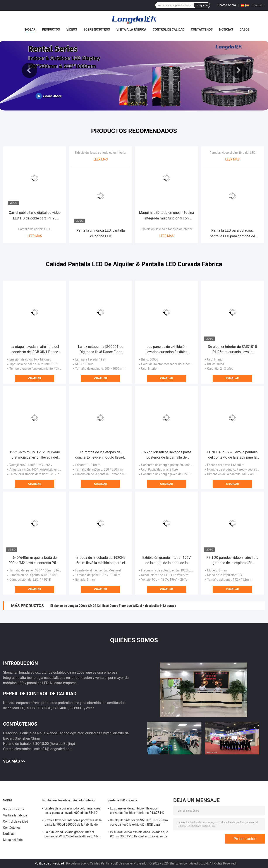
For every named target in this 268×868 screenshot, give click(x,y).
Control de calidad (169, 29)
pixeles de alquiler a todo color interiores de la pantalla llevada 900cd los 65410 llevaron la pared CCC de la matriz (72, 811)
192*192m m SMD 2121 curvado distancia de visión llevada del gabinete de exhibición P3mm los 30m (35, 455)
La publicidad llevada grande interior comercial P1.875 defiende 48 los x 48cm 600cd (73, 835)
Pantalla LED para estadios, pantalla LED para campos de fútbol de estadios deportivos (232, 234)
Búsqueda (202, 5)
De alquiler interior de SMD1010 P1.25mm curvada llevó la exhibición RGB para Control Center (233, 350)
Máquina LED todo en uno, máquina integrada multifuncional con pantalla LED (167, 216)
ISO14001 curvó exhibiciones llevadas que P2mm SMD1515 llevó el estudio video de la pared (139, 835)
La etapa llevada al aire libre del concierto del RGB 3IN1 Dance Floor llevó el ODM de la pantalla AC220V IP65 (35, 350)
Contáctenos (202, 29)
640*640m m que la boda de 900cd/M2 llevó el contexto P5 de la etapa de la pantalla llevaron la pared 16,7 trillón (35, 561)
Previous (29, 70)
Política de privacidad (49, 863)
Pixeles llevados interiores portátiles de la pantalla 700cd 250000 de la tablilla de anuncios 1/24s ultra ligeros (73, 823)
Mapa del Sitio (13, 840)
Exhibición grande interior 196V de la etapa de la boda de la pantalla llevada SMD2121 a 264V (167, 561)
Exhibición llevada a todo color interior (101, 153)
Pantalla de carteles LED (35, 229)
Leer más (35, 236)
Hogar (30, 29)
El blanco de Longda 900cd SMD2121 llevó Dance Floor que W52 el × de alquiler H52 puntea (113, 606)
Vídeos (72, 29)
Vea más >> (14, 761)
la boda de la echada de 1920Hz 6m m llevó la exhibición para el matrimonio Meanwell (100, 561)
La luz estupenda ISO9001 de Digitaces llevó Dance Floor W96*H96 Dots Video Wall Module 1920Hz (100, 350)
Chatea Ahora (227, 5)
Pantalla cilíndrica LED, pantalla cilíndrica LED (101, 233)
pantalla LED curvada (122, 800)
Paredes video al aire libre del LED (232, 153)
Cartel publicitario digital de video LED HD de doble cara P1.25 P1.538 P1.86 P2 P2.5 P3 (35, 216)
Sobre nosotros (97, 29)
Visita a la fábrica (131, 29)
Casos (245, 29)
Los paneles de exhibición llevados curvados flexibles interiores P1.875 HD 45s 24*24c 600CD (167, 350)
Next (239, 70)
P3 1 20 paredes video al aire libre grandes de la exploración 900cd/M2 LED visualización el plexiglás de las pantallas (233, 561)
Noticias (226, 29)
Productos (51, 29)
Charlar (35, 378)
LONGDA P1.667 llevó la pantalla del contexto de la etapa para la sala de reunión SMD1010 (233, 455)
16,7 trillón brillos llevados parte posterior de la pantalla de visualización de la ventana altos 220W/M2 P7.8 (167, 455)
